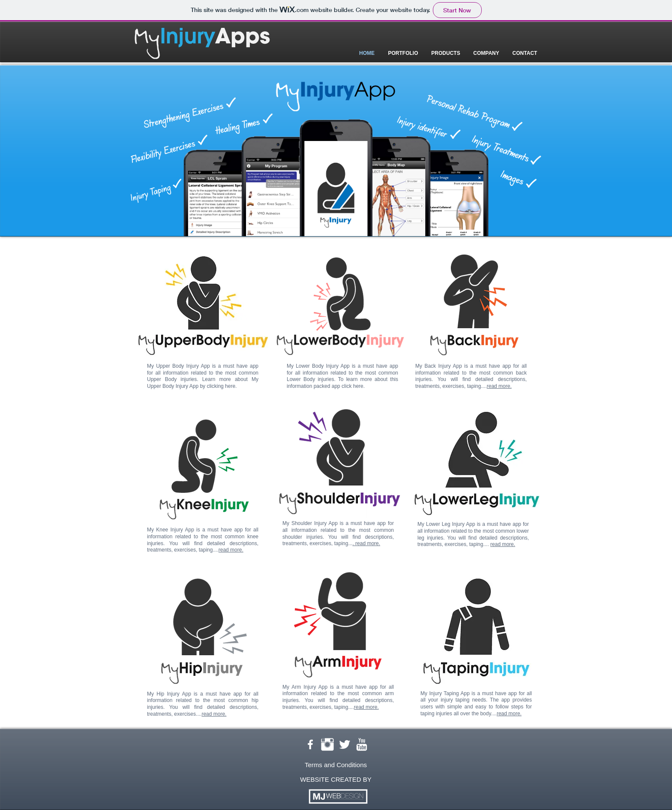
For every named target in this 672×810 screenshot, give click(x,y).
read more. (231, 550)
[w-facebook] (310, 744)
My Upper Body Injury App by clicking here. (203, 383)
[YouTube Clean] (362, 744)
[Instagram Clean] (327, 744)
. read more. (366, 543)
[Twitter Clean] (345, 744)
